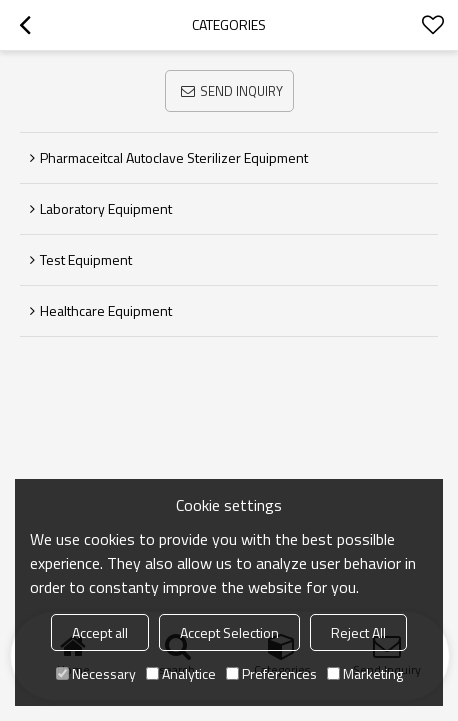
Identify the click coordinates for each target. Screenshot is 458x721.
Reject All (358, 632)
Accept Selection (229, 632)
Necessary (96, 673)
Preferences (271, 673)
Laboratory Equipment (106, 208)
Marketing (365, 673)
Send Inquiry (241, 91)
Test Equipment (86, 259)
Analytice (181, 673)
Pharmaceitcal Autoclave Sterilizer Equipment (174, 157)
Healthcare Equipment (106, 310)
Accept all (100, 632)
